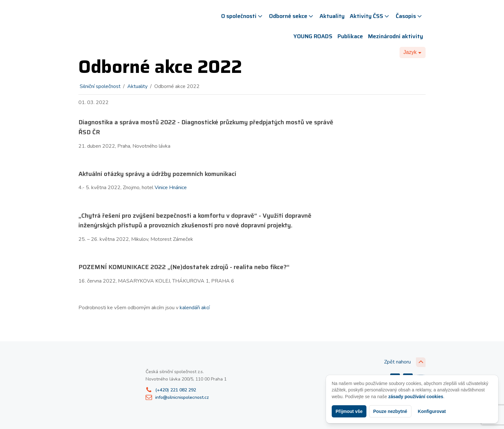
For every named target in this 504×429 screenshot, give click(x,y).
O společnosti (242, 16)
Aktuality (332, 16)
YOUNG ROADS (313, 36)
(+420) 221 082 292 (176, 390)
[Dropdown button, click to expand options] (413, 52)
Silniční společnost (100, 86)
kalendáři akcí (195, 308)
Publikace (350, 36)
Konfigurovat (432, 411)
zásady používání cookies (416, 397)
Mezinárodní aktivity (396, 36)
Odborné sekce (292, 16)
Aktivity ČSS (370, 16)
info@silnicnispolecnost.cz (182, 397)
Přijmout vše (349, 411)
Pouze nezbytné (390, 411)
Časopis (409, 16)
